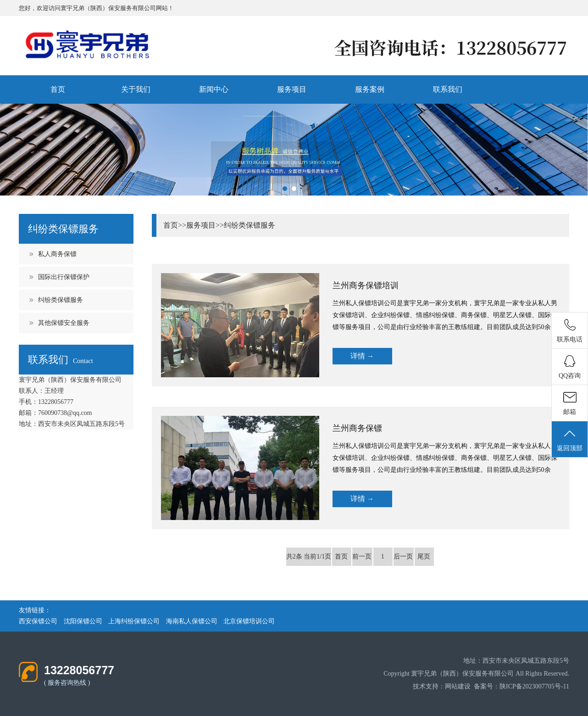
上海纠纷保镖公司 (134, 621)
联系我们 (448, 89)
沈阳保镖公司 (83, 621)
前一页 (362, 557)
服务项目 (292, 89)
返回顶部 (570, 440)
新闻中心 (214, 89)
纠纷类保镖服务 (61, 300)
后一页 (403, 557)
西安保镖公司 (38, 621)
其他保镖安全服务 (64, 323)
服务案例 (370, 89)
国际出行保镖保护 (64, 277)
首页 (58, 89)
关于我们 (136, 89)
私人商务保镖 (57, 254)
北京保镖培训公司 (249, 621)
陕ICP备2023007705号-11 (534, 686)
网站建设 (458, 686)
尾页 (424, 557)
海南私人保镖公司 (192, 621)
